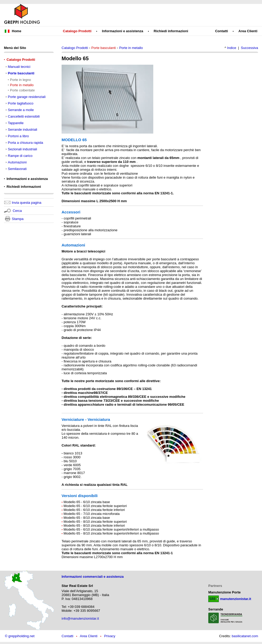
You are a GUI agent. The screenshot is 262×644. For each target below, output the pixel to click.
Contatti (67, 636)
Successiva (249, 48)
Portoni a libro (18, 136)
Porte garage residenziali (27, 97)
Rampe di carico (20, 156)
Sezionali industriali (22, 149)
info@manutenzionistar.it (80, 618)
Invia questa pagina (27, 203)
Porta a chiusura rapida (25, 143)
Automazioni (17, 162)
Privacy (110, 636)
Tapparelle (16, 123)
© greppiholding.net (20, 636)
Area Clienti (89, 636)
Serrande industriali (23, 130)
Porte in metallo (131, 48)
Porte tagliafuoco (21, 103)
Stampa (18, 219)
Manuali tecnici (19, 67)
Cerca (17, 211)
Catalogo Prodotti (75, 48)
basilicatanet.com (245, 636)
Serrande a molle (21, 110)
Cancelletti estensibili (24, 116)
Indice (232, 48)
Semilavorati (17, 169)
